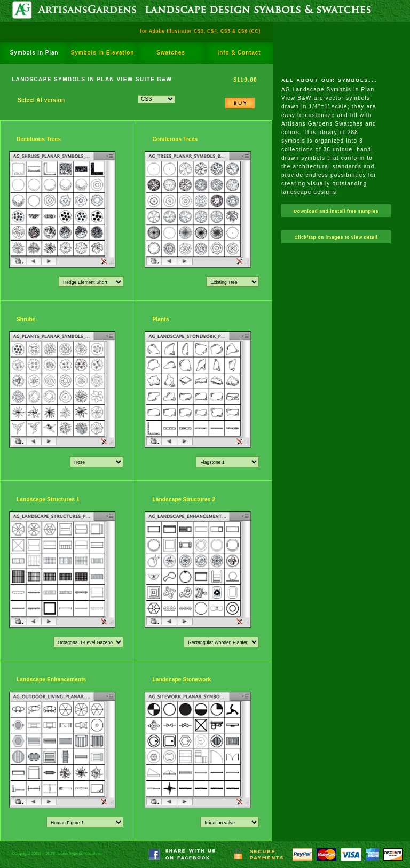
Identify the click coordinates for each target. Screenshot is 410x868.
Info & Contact (239, 53)
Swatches (171, 53)
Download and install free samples (336, 211)
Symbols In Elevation (103, 53)
